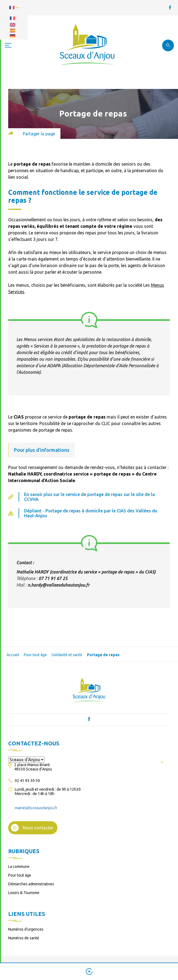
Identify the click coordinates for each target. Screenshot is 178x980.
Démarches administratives (31, 884)
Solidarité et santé (67, 655)
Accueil (13, 655)
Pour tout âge (35, 655)
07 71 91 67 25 (53, 578)
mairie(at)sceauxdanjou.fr (36, 808)
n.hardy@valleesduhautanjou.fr (59, 585)
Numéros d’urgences (26, 929)
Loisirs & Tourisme (24, 893)
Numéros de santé (24, 938)
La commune (19, 867)
